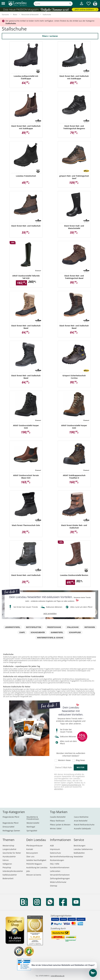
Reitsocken (90, 627)
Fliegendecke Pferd (11, 817)
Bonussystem (32, 853)
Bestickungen (80, 846)
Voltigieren (7, 864)
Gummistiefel (57, 632)
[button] (3, 4)
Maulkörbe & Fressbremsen (33, 818)
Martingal (31, 827)
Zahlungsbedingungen (60, 878)
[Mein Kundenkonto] (82, 5)
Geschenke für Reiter (12, 853)
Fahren (6, 860)
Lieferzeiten (55, 871)
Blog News (80, 760)
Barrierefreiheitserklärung (61, 857)
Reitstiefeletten (34, 627)
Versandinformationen (60, 875)
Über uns (30, 857)
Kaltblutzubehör (10, 875)
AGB (52, 846)
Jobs (28, 871)
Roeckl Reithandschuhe (84, 825)
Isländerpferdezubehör (13, 871)
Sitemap (54, 886)
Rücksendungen (57, 860)
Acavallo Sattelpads (82, 829)
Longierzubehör (10, 849)
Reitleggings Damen (11, 831)
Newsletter (78, 857)
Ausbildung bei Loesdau (37, 867)
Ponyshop (7, 867)
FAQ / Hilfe (55, 864)
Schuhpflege (75, 632)
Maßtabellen (79, 853)
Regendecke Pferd (10, 823)
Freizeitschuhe (54, 627)
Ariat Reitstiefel (81, 821)
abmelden (59, 789)
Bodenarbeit (8, 878)
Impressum (55, 849)
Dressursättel (8, 827)
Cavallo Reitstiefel (58, 817)
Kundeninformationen (60, 867)
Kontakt (30, 849)
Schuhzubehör (38, 632)
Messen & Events (34, 875)
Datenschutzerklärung (71, 785)
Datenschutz (55, 853)
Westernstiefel (33, 823)
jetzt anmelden (50, 613)
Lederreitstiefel (13, 627)
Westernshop (8, 846)
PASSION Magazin (34, 864)
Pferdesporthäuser (35, 846)
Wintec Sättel (56, 829)
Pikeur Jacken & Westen (60, 825)
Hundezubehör (9, 857)
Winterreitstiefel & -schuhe (50, 638)
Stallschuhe (73, 627)
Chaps (22, 632)
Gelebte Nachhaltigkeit (36, 860)
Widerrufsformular (58, 882)
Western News (64, 760)
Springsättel (32, 831)
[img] (95, 5)
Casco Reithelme (81, 817)
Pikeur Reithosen (57, 821)
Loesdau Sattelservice (83, 849)
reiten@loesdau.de (58, 976)
